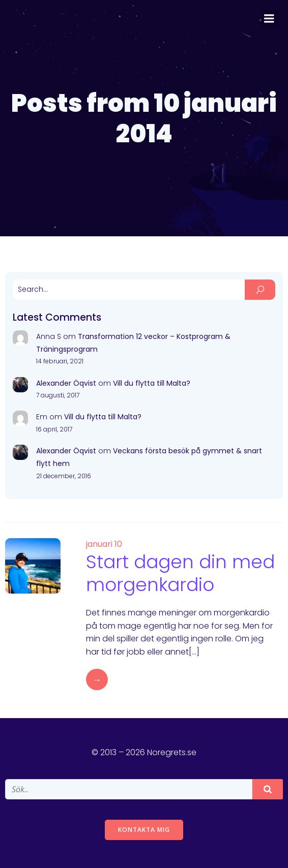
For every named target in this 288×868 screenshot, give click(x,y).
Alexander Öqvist (66, 383)
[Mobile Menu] (269, 19)
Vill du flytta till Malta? (152, 383)
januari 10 (104, 544)
